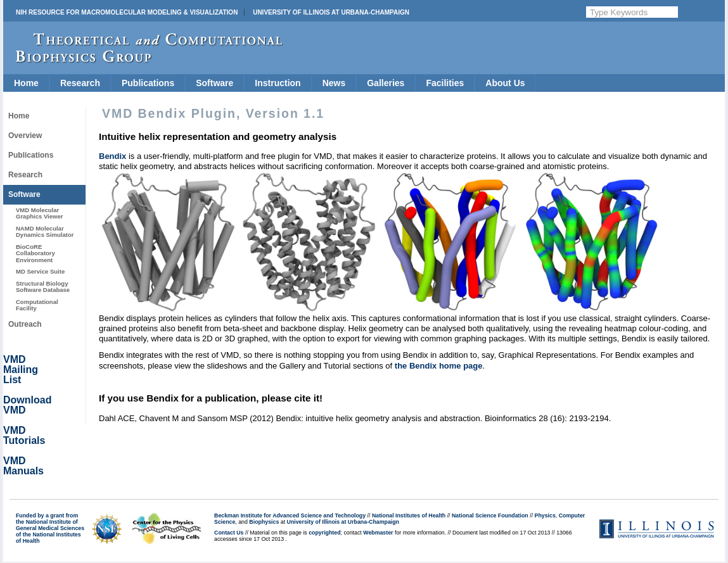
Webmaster (378, 533)
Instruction (278, 83)
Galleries (386, 83)
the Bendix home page (439, 366)
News (334, 83)
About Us (505, 83)
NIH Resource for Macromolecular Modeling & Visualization (127, 12)
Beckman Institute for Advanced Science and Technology (290, 516)
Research (80, 83)
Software (214, 83)
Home (26, 83)
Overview (25, 136)
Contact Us (229, 533)
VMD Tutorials (24, 435)
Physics (545, 516)
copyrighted (324, 533)
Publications (148, 83)
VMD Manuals (23, 466)
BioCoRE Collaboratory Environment (35, 253)
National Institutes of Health (409, 516)
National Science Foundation (490, 516)
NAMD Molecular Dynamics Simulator (45, 231)
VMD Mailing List (21, 370)
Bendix (112, 156)
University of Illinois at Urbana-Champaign (331, 12)
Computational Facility (37, 305)
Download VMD (27, 405)
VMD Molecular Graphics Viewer (39, 213)
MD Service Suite (40, 271)
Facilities (445, 83)
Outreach (25, 324)
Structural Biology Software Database (43, 287)
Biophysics (264, 522)
